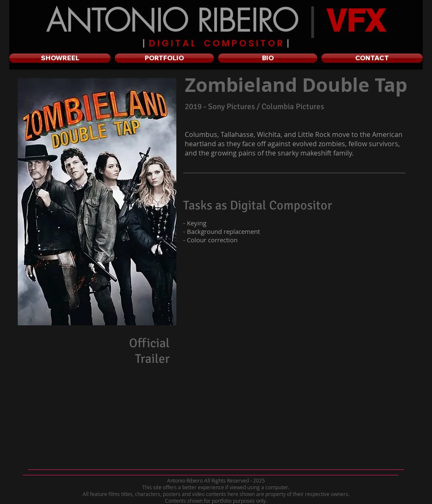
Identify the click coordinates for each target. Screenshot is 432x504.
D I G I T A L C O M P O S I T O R (216, 43)
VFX (356, 20)
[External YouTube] (290, 401)
